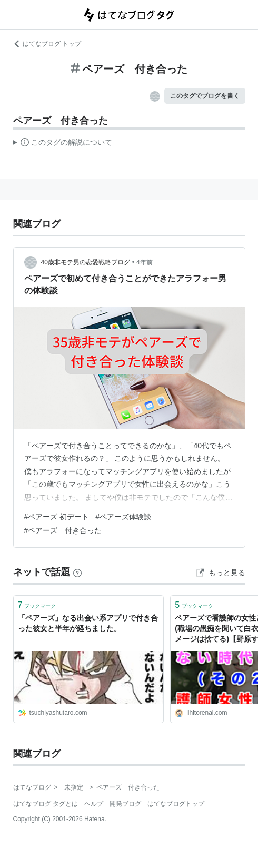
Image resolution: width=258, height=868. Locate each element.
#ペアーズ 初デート (57, 517)
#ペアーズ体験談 (123, 517)
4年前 (145, 262)
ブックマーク (37, 605)
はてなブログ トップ (47, 44)
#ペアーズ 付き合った (63, 530)
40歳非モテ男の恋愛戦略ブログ (86, 262)
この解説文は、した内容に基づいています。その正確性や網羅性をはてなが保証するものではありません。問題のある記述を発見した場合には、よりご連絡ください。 (63, 144)
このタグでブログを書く (205, 96)
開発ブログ (125, 804)
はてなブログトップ (176, 804)
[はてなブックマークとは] (77, 572)
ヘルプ (94, 804)
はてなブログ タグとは (46, 804)
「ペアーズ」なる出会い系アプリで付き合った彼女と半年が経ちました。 (88, 623)
